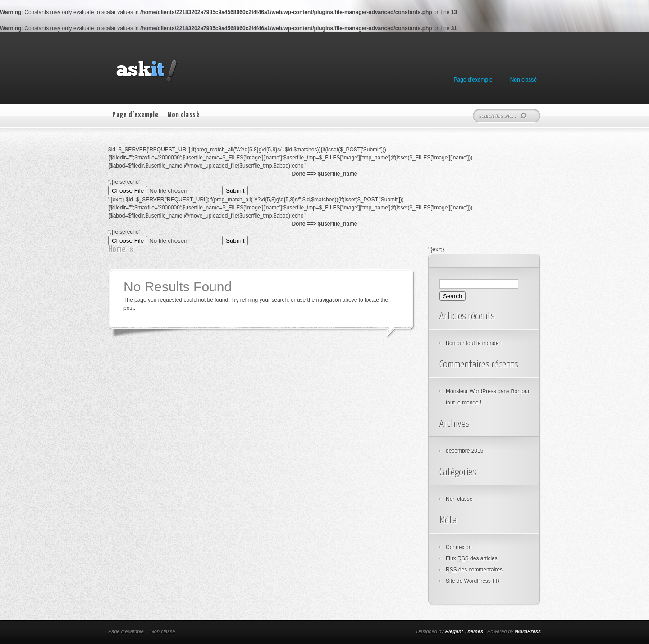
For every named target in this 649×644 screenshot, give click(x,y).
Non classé (523, 80)
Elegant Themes (464, 631)
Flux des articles (472, 558)
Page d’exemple (473, 80)
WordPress (528, 631)
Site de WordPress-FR (473, 581)
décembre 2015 (464, 451)
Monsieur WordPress (471, 391)
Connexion (459, 547)
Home (117, 249)
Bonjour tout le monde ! (474, 343)
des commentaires (474, 570)
